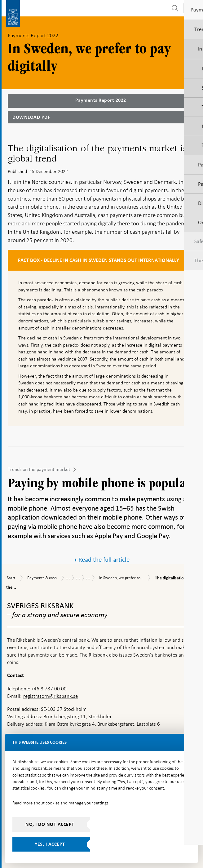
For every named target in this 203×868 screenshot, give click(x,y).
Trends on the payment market (39, 469)
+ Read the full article (102, 560)
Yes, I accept (50, 844)
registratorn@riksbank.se (51, 696)
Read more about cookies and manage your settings (60, 803)
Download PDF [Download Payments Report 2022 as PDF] (31, 117)
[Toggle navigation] (193, 8)
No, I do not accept (50, 824)
